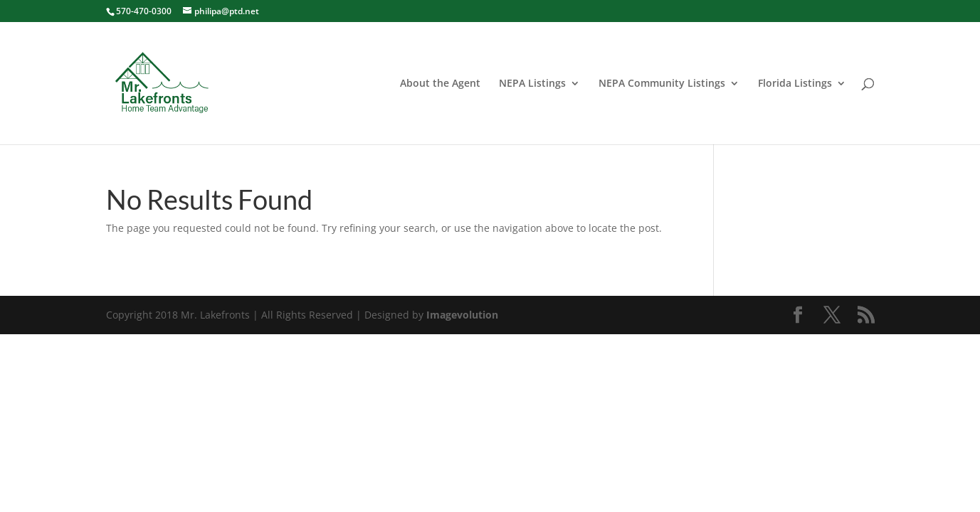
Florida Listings (795, 84)
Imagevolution (462, 315)
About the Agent (440, 84)
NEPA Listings (532, 84)
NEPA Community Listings (662, 84)
